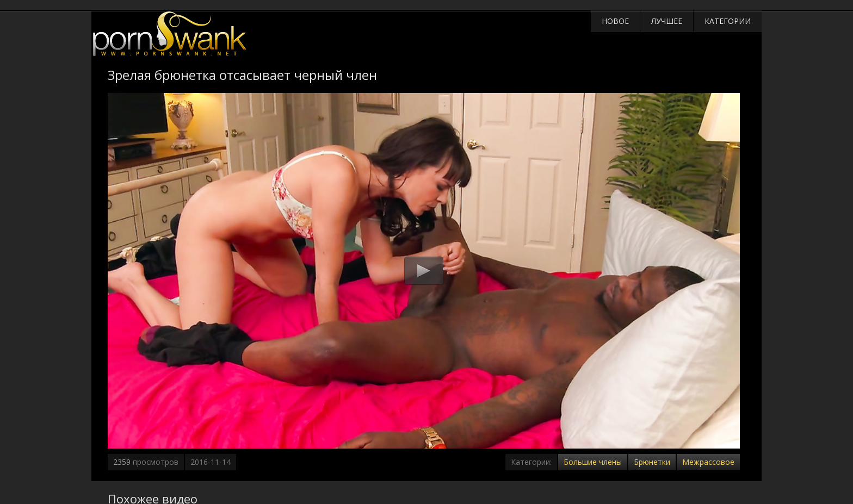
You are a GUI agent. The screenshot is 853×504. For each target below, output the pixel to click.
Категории (728, 21)
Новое (615, 21)
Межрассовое (708, 462)
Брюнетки (652, 462)
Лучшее (667, 21)
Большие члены (593, 462)
